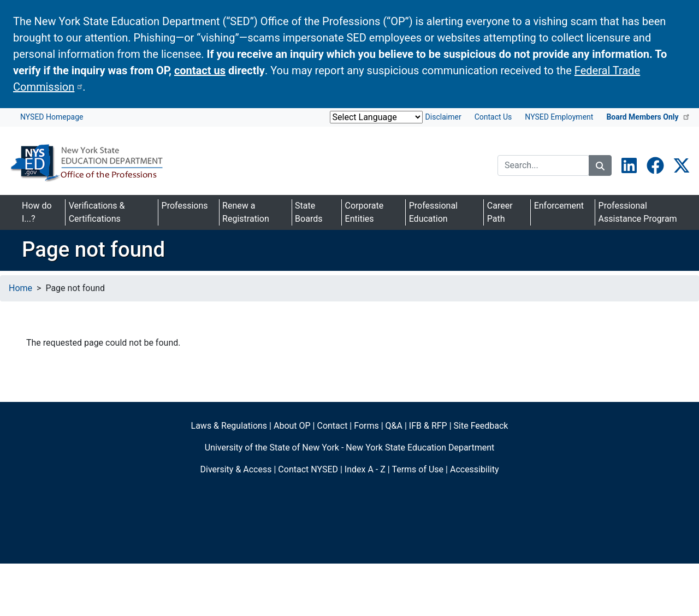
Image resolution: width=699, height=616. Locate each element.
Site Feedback (481, 426)
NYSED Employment (559, 117)
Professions (185, 206)
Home (20, 288)
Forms (366, 426)
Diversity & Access (236, 469)
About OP (292, 426)
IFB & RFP (428, 426)
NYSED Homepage (52, 117)
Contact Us (493, 117)
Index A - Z (365, 469)
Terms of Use (417, 469)
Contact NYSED (308, 469)
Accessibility (475, 469)
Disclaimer (443, 117)
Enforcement (559, 206)
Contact (332, 426)
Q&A (394, 426)
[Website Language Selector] (376, 117)
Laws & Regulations (229, 426)
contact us (200, 70)
